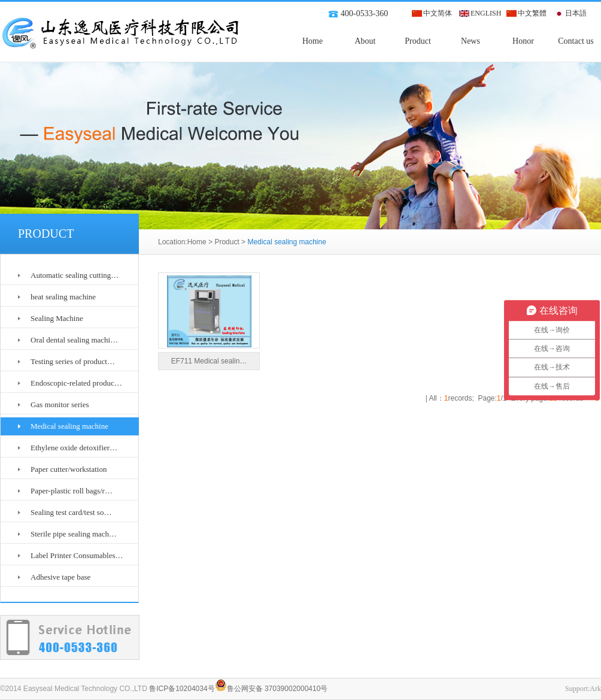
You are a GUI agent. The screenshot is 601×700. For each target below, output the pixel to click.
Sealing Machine (57, 318)
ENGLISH (486, 13)
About (365, 41)
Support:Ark (583, 689)
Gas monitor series (60, 404)
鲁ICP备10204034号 (182, 689)
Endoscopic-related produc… (76, 383)
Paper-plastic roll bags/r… (72, 491)
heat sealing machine (63, 297)
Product (418, 41)
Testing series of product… (73, 361)
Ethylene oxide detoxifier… (74, 448)
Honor (523, 41)
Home (312, 41)
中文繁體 (532, 13)
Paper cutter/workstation (69, 469)
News (471, 41)
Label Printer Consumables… (77, 555)
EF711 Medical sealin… (209, 361)
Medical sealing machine (69, 426)
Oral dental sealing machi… (74, 340)
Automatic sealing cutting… (75, 275)
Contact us (576, 41)
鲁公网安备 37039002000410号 (271, 689)
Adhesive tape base (60, 577)
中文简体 (438, 13)
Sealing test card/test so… (71, 512)
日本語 (576, 13)
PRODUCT (46, 234)
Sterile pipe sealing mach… (74, 534)
